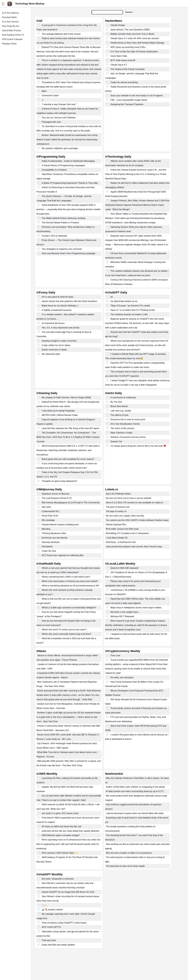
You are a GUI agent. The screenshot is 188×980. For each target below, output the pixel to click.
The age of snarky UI (116, 511)
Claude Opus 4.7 (119, 65)
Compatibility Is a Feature (54, 170)
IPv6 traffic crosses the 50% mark (122, 529)
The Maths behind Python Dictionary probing (63, 218)
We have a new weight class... (125, 612)
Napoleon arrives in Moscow (56, 494)
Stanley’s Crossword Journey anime (128, 437)
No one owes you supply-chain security (125, 516)
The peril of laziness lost (118, 507)
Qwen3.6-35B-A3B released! (124, 568)
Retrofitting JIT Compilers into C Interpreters (127, 533)
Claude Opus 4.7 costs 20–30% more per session (135, 38)
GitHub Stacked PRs (116, 525)
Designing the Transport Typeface (127, 104)
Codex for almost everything (124, 82)
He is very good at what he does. (58, 297)
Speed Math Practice (12, 30)
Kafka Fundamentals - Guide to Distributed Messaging (68, 161)
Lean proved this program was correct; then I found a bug (134, 547)
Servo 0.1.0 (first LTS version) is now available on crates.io (134, 503)
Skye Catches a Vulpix (121, 433)
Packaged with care (51, 122)
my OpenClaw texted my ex (124, 301)
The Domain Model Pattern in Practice (60, 223)
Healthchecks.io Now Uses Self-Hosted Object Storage (137, 43)
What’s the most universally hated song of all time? (67, 634)
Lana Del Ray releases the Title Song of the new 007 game (71, 428)
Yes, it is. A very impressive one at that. (61, 328)
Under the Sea (49, 551)
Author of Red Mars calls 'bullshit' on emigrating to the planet (135, 787)
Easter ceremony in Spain (54, 350)
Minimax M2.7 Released (122, 616)
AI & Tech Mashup (10, 13)
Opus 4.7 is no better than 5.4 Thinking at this (133, 310)
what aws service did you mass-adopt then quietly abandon (71, 831)
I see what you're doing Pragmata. (58, 411)
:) (42, 100)
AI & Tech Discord (10, 22)
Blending (46, 529)
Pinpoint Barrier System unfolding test (60, 525)
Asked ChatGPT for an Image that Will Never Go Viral (68, 892)
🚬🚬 (44, 905)
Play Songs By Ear (11, 26)
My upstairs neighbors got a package (60, 148)
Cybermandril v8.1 (51, 511)
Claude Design (118, 25)
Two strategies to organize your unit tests (62, 249)
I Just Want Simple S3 (117, 538)
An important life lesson (53, 323)
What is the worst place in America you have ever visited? (70, 581)
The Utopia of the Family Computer (128, 69)
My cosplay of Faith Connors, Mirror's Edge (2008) (66, 397)
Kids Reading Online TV (13, 35)
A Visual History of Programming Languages (63, 165)
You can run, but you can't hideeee (59, 118)
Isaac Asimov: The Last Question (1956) (130, 30)
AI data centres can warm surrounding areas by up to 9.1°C (135, 791)
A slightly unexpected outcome (57, 310)
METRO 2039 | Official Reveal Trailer (60, 415)
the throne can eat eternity (55, 538)
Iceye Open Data (119, 56)
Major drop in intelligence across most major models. (136, 608)
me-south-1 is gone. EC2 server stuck (60, 813)
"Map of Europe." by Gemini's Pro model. (130, 306)
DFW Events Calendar (12, 39)
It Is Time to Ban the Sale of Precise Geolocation (134, 52)
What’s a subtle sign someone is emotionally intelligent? (69, 608)
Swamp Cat (116, 441)
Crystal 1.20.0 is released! (55, 236)
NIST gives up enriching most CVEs (128, 47)
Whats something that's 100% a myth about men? (66, 577)
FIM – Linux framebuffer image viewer (129, 100)
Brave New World (119, 406)
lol (112, 297)
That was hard (49, 940)
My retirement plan (51, 354)
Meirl (44, 91)
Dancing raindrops (51, 542)
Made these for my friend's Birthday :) (60, 306)
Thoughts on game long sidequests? (60, 481)
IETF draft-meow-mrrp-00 (123, 60)
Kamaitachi (47, 547)
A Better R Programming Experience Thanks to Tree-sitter (70, 183)
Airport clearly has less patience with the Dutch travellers (69, 301)
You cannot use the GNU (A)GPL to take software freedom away (137, 520)
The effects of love (119, 415)
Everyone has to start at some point (128, 419)
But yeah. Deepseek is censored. (58, 879)
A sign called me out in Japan (56, 345)
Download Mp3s (9, 17)
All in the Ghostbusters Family (125, 424)
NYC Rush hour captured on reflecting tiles (63, 555)
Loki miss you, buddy (121, 411)
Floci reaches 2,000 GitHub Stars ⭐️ (60, 853)
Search (129, 12)
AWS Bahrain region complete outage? (61, 835)
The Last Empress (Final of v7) (57, 498)
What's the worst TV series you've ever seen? (64, 630)
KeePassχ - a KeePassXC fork (121, 542)
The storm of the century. (123, 428)
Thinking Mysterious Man (54, 533)
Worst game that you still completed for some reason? (68, 459)
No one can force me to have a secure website (129, 498)
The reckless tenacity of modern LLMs (129, 314)
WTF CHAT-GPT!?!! (51, 927)
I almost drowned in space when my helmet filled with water (135, 813)
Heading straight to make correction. (59, 341)
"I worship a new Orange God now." (59, 104)
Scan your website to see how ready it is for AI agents (137, 96)
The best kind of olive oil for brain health (125, 866)
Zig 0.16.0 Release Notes (118, 494)
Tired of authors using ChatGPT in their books (64, 923)
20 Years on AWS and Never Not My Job (62, 826)
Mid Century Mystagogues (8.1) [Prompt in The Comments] (71, 503)
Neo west (46, 507)
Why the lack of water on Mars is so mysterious (129, 853)
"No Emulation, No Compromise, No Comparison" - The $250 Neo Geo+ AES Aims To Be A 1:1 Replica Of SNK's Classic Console (68, 437)
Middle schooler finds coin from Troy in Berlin (132, 34)
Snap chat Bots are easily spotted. (58, 945)
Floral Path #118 (50, 516)
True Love (115, 655)
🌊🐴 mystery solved (52, 910)
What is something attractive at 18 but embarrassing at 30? (71, 586)
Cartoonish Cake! (50, 96)
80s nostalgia (48, 520)
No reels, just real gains (122, 677)
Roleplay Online (9, 44)
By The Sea (116, 402)
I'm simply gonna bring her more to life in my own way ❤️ (138, 446)
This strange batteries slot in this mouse (61, 34)
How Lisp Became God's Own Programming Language (68, 253)
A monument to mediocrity (123, 397)
